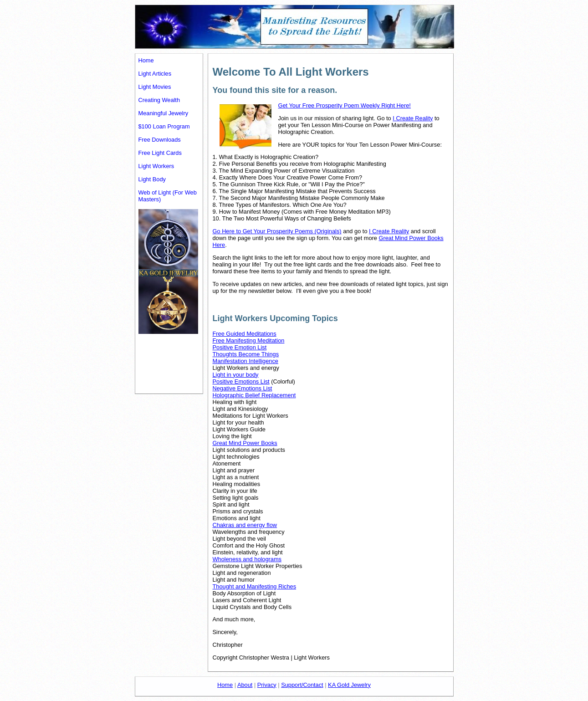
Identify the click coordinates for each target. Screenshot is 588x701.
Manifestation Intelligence (245, 361)
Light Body (152, 179)
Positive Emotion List (240, 347)
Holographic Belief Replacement (254, 395)
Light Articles (155, 74)
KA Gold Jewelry (349, 685)
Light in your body (236, 375)
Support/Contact (302, 685)
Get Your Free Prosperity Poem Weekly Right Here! (345, 105)
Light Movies (155, 87)
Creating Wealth (159, 100)
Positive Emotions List (241, 381)
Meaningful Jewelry (164, 113)
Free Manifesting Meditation (249, 340)
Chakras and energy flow (245, 525)
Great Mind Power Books (245, 443)
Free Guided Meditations (245, 334)
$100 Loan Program (164, 126)
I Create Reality (413, 118)
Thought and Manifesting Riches (255, 586)
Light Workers (156, 166)
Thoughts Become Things (246, 354)
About (245, 685)
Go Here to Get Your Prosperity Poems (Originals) (277, 231)
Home (146, 60)
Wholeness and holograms (247, 559)
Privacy (267, 685)
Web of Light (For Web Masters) (168, 196)
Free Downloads (160, 140)
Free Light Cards (160, 153)
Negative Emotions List (243, 388)
